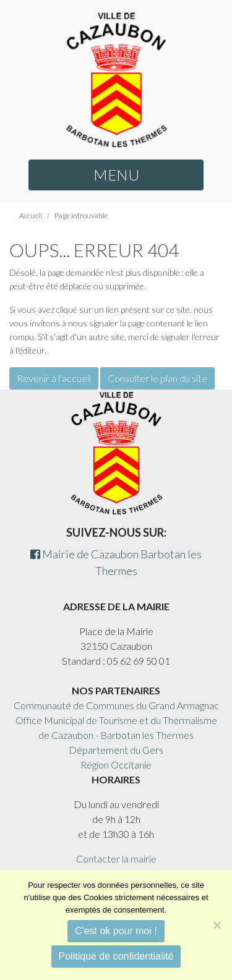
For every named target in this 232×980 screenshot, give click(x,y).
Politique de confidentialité (116, 956)
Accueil (31, 215)
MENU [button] (116, 175)
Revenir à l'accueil (54, 378)
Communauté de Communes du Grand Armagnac (116, 705)
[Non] (217, 925)
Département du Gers (116, 750)
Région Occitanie (116, 765)
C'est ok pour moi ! (116, 931)
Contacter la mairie (116, 859)
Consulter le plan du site (157, 378)
